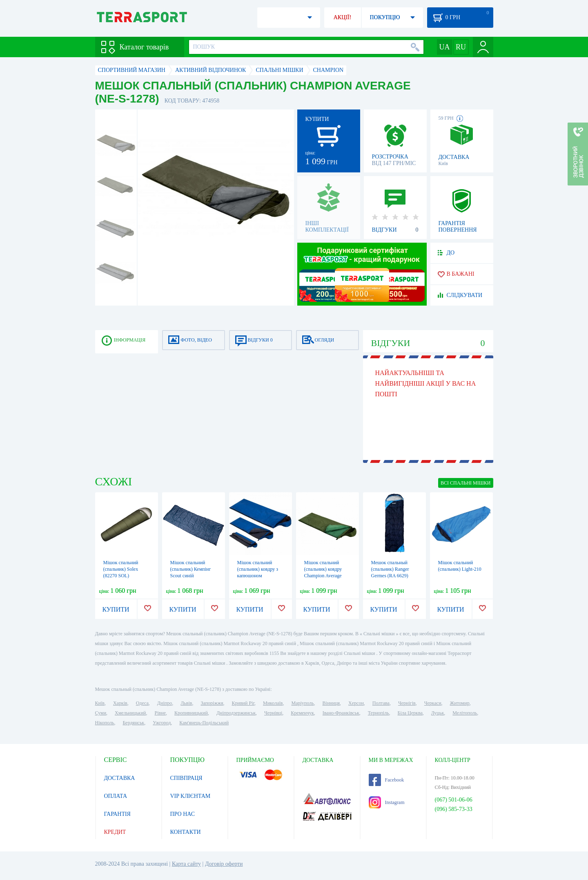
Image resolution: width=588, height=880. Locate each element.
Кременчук (302, 713)
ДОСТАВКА (120, 778)
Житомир (460, 703)
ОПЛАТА (116, 796)
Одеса (142, 703)
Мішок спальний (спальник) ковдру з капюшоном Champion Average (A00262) (258, 576)
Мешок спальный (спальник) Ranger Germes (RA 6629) (390, 569)
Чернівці (273, 713)
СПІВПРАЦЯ (186, 778)
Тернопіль (379, 713)
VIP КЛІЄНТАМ (190, 796)
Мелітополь (465, 713)
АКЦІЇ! (343, 17)
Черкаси (433, 703)
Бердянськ (133, 723)
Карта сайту (186, 864)
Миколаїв (273, 703)
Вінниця (331, 703)
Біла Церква (410, 713)
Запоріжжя (212, 703)
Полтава (381, 703)
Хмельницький (130, 713)
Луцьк (438, 713)
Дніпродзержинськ (236, 713)
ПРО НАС (183, 814)
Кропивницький (191, 713)
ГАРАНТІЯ (117, 814)
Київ (100, 703)
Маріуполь (303, 703)
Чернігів (407, 703)
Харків (120, 703)
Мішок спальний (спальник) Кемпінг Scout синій (191, 569)
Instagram (387, 802)
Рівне (160, 713)
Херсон (356, 703)
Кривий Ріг (243, 703)
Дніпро (165, 703)
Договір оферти (224, 864)
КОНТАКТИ (186, 832)
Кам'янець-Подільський (204, 723)
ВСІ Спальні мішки (465, 483)
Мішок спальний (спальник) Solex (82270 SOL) (121, 569)
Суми (101, 713)
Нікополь (105, 723)
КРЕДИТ (115, 832)
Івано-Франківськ (341, 713)
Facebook (386, 780)
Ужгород (162, 723)
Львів (186, 703)
